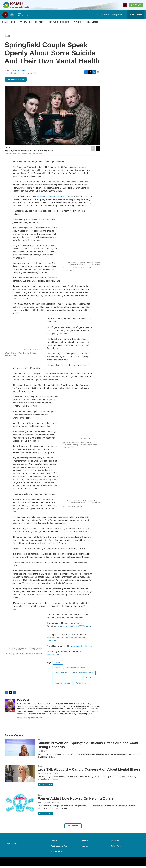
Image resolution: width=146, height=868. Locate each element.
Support (39, 24)
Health (8, 38)
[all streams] (136, 17)
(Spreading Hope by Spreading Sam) (55, 198)
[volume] (12, 17)
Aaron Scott (81, 685)
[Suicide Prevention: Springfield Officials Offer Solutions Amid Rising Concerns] (20, 749)
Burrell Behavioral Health (83, 675)
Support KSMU (56, 853)
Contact (54, 843)
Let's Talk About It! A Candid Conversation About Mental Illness (89, 771)
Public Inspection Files (59, 848)
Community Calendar (59, 24)
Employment (116, 843)
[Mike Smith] (10, 707)
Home (5, 24)
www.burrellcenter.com (81, 648)
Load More (73, 827)
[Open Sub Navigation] (17, 24)
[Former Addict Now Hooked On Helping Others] (20, 805)
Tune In (78, 24)
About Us (84, 848)
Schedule (84, 843)
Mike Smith (20, 73)
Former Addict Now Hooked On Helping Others (76, 800)
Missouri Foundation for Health (68, 680)
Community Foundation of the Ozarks (70, 669)
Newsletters (93, 24)
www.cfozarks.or (54, 656)
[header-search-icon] (125, 6)
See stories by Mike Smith (29, 719)
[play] (5, 17)
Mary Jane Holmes (63, 685)
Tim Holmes (91, 680)
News (12, 24)
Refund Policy (116, 848)
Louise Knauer (61, 675)
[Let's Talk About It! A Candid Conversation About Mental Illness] (20, 775)
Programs (25, 24)
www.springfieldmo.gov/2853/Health (74, 628)
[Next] (98, 150)
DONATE (137, 6)
